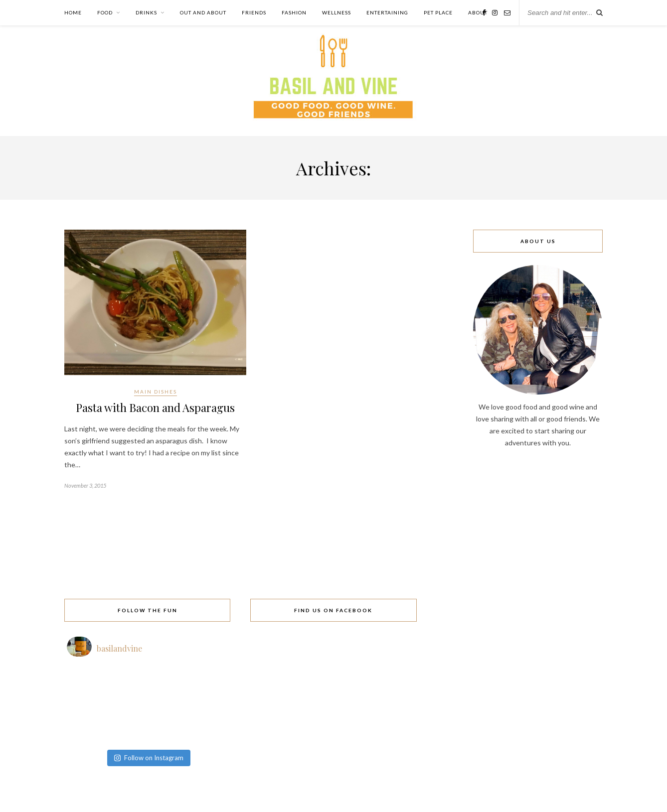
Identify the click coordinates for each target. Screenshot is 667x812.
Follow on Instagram (149, 758)
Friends (254, 12)
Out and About (203, 12)
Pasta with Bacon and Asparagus (155, 407)
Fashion (294, 12)
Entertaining (387, 12)
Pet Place (438, 12)
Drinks (146, 12)
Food (105, 12)
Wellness (336, 12)
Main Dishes (156, 392)
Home (73, 12)
